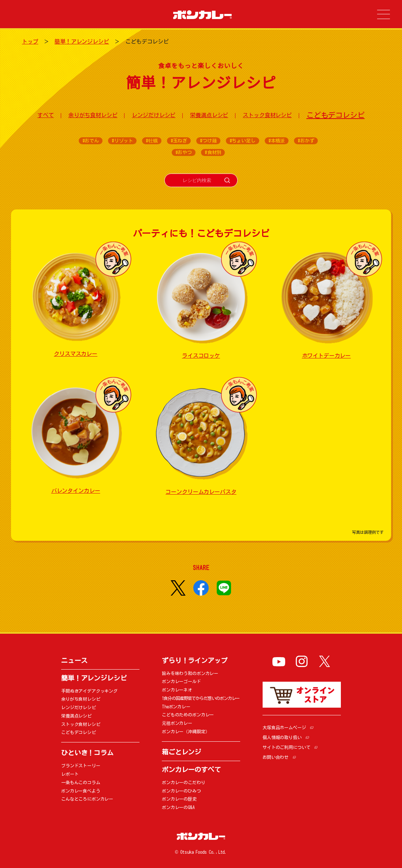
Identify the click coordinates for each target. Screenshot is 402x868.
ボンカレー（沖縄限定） (186, 731)
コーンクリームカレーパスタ (201, 492)
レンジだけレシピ (154, 115)
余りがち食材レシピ (93, 115)
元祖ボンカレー (177, 723)
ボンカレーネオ (177, 690)
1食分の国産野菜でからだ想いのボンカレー (201, 698)
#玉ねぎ (179, 141)
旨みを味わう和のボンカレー (190, 673)
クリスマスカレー (76, 354)
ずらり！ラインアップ (195, 660)
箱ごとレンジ (181, 752)
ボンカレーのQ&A (178, 807)
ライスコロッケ (201, 356)
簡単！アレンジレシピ (82, 42)
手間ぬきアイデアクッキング (89, 691)
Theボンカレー (176, 707)
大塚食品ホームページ (284, 727)
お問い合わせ (276, 757)
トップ (30, 42)
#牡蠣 (152, 141)
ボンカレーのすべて (191, 770)
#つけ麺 (208, 141)
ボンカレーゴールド (181, 681)
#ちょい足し (243, 141)
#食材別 (213, 152)
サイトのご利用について (286, 747)
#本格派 (277, 141)
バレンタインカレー (76, 491)
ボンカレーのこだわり (184, 782)
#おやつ (184, 152)
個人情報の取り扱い (282, 737)
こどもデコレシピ (336, 115)
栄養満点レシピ (209, 115)
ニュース (74, 660)
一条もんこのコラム (81, 782)
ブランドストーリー (81, 765)
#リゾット (122, 141)
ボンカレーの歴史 (179, 799)
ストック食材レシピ (267, 115)
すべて (46, 115)
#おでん (91, 141)
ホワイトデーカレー (327, 356)
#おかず (306, 141)
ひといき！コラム (87, 753)
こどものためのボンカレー (188, 715)
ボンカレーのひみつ (181, 791)
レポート (70, 774)
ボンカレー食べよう (81, 791)
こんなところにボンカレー (87, 799)
